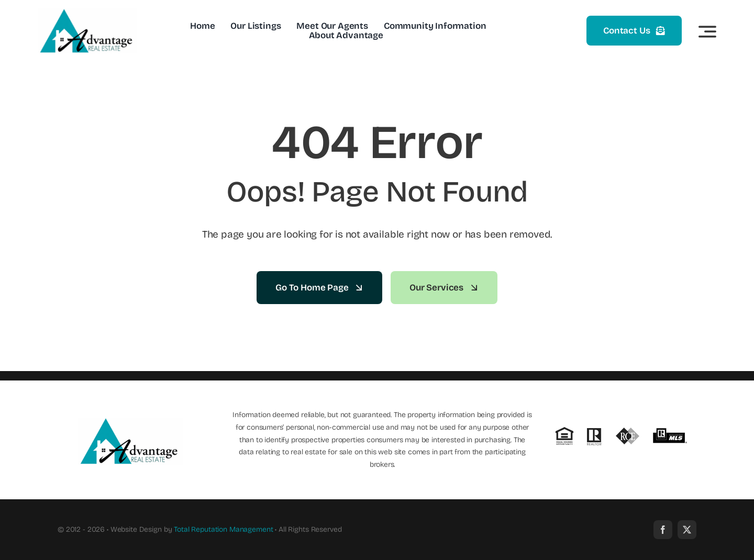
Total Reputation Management (223, 529)
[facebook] (663, 530)
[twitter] (687, 530)
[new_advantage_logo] (87, 13)
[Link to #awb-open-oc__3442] (707, 31)
